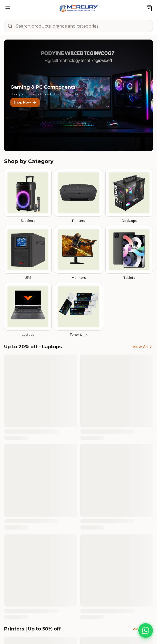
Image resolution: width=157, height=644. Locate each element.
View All (143, 347)
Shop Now (25, 102)
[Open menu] (8, 8)
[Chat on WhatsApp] (146, 630)
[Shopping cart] (149, 8)
